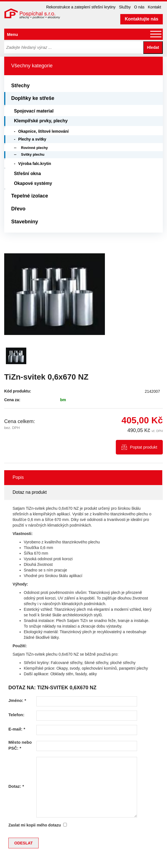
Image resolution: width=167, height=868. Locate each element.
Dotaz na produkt (30, 492)
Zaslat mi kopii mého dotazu (35, 825)
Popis (18, 477)
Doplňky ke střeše (33, 98)
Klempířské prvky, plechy (41, 121)
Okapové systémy (33, 183)
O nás (139, 7)
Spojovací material (34, 111)
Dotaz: (16, 786)
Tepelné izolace (30, 196)
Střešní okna (27, 174)
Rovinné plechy (34, 148)
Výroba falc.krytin (35, 164)
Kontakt (155, 7)
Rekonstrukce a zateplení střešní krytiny (81, 7)
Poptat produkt (144, 447)
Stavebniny (25, 222)
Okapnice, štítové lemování (43, 131)
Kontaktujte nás (142, 19)
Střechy (20, 86)
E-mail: (17, 729)
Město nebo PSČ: (20, 745)
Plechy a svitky (32, 139)
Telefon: (16, 715)
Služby (125, 7)
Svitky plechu (33, 154)
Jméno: (17, 700)
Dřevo (18, 209)
